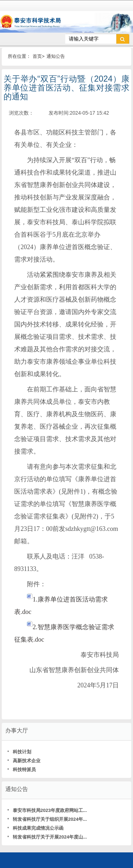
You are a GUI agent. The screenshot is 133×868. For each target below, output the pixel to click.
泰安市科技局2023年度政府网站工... (47, 810)
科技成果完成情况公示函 (35, 828)
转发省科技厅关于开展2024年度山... (47, 837)
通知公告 (56, 56)
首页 (37, 56)
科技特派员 (21, 770)
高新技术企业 (24, 761)
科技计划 (19, 752)
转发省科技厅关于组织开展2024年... (47, 819)
